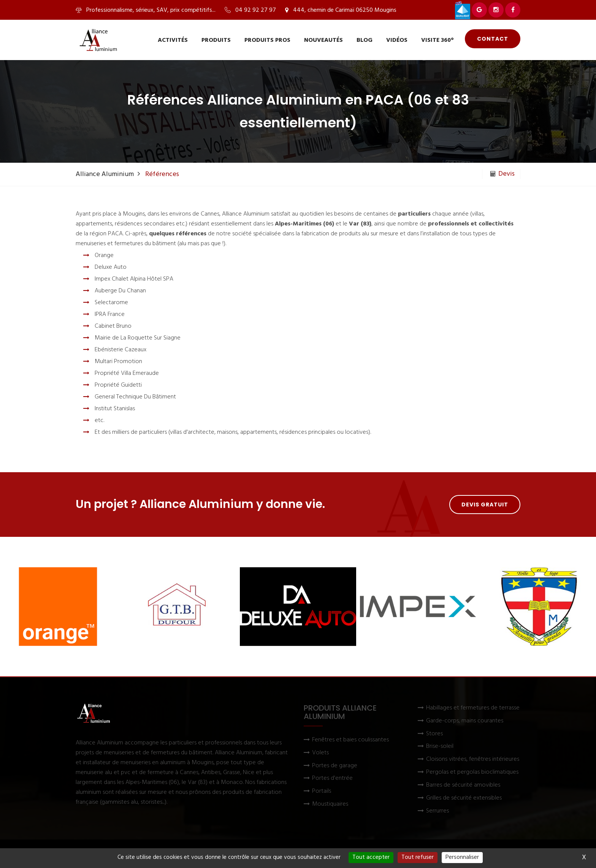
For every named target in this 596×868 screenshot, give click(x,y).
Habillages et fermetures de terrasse (473, 708)
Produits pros (267, 40)
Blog (365, 40)
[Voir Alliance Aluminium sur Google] (479, 10)
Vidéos (397, 40)
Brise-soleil (440, 747)
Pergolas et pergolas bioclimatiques (472, 772)
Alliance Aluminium (105, 174)
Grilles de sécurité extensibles (464, 798)
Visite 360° (437, 40)
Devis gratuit (485, 505)
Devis (502, 174)
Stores (434, 734)
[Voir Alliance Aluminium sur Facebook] (513, 10)
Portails (322, 791)
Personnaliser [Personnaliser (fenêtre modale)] (462, 857)
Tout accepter (371, 857)
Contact (493, 39)
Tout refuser (418, 857)
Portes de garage (335, 766)
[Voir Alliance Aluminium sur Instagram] (496, 10)
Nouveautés (323, 40)
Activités (173, 40)
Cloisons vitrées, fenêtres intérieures (473, 759)
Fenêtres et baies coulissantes (350, 740)
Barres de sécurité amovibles (463, 785)
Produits (216, 40)
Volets (320, 753)
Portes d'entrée (332, 778)
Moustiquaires (330, 804)
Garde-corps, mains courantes (465, 721)
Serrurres (437, 811)
